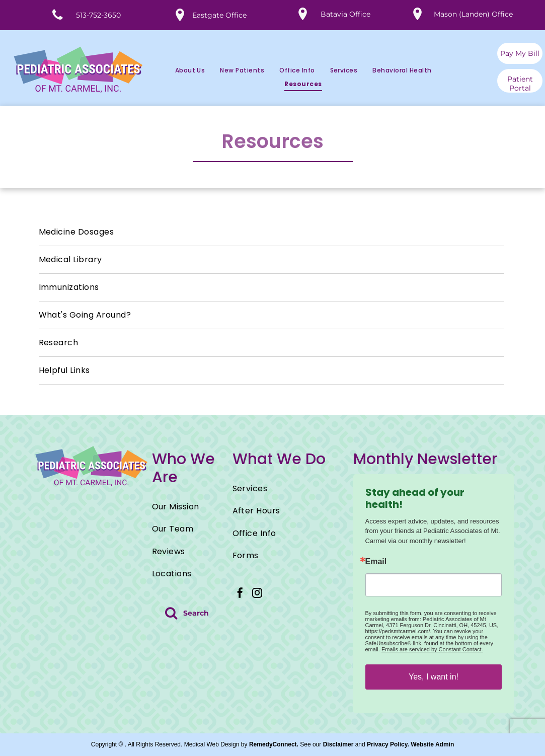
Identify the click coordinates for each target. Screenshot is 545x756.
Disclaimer (338, 744)
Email (376, 562)
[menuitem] (183, 71)
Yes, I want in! (434, 677)
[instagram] (257, 594)
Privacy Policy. (388, 744)
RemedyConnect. (274, 744)
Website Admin (432, 744)
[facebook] (240, 594)
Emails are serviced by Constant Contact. (432, 649)
